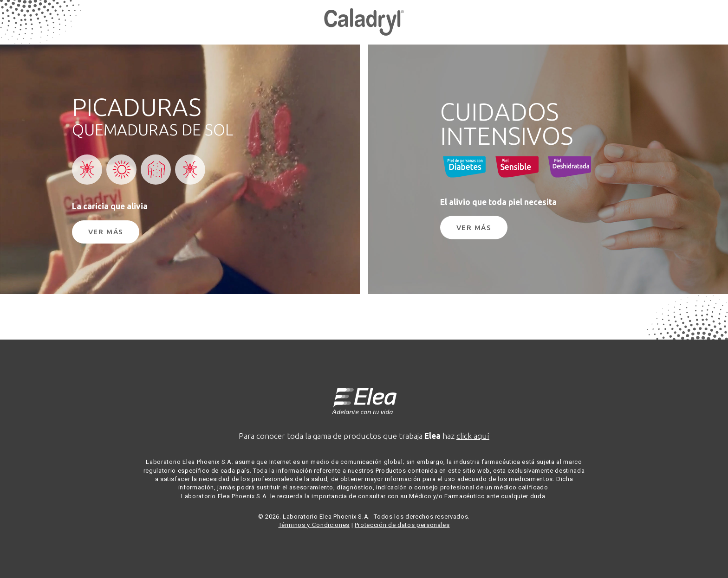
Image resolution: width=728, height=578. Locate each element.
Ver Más (106, 232)
